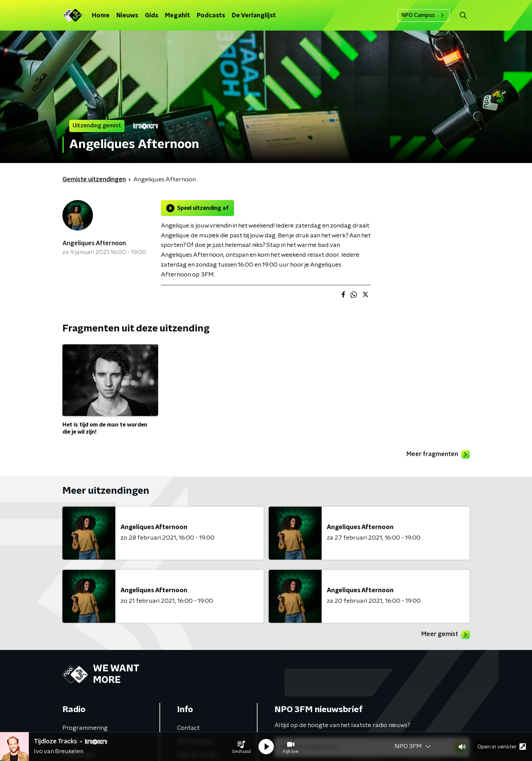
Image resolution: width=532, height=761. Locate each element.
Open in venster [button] (502, 747)
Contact (188, 728)
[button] (241, 747)
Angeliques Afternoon (94, 243)
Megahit (177, 16)
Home (101, 16)
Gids (151, 16)
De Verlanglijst (254, 16)
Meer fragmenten (438, 454)
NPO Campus (424, 15)
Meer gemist (445, 635)
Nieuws (127, 16)
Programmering (85, 728)
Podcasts (211, 16)
